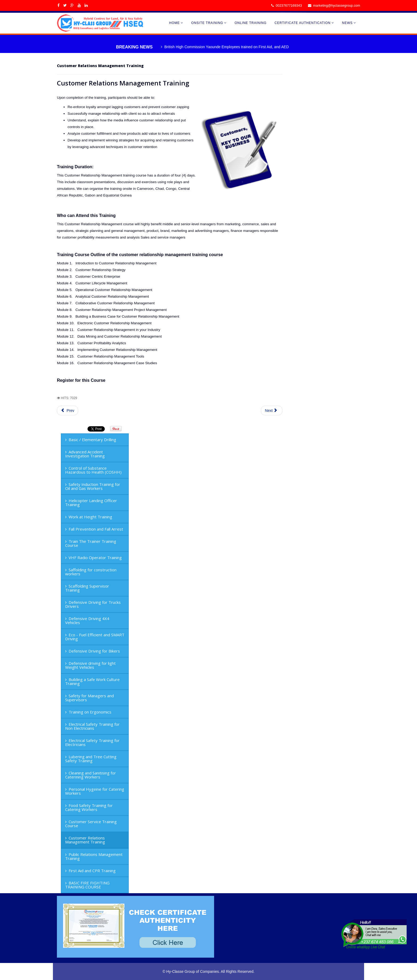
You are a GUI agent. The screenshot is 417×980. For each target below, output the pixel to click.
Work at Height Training (90, 517)
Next (271, 411)
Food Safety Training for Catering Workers (89, 807)
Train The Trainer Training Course (91, 543)
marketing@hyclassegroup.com (337, 6)
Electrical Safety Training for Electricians (92, 742)
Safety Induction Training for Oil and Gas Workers (93, 486)
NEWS (347, 23)
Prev (68, 411)
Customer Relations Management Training (85, 840)
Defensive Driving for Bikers (94, 651)
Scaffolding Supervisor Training (87, 588)
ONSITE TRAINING (207, 23)
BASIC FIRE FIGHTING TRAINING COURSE (87, 885)
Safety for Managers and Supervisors (89, 698)
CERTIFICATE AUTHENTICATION (303, 23)
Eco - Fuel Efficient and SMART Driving (95, 637)
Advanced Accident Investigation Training (85, 454)
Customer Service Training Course (91, 824)
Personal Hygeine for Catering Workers (95, 791)
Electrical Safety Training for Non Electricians (92, 726)
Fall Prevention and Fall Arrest (96, 529)
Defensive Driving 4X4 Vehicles (87, 620)
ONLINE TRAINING (251, 23)
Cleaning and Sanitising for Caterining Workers (91, 775)
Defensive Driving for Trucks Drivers (93, 604)
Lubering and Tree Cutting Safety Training (91, 759)
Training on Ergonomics (90, 712)
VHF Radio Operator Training (95, 557)
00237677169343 (289, 6)
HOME (174, 23)
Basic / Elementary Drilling (92, 440)
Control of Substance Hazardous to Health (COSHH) (93, 470)
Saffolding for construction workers (91, 572)
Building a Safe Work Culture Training (92, 681)
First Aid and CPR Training (92, 871)
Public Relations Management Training (94, 856)
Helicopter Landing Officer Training (91, 503)
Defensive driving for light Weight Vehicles (90, 665)
